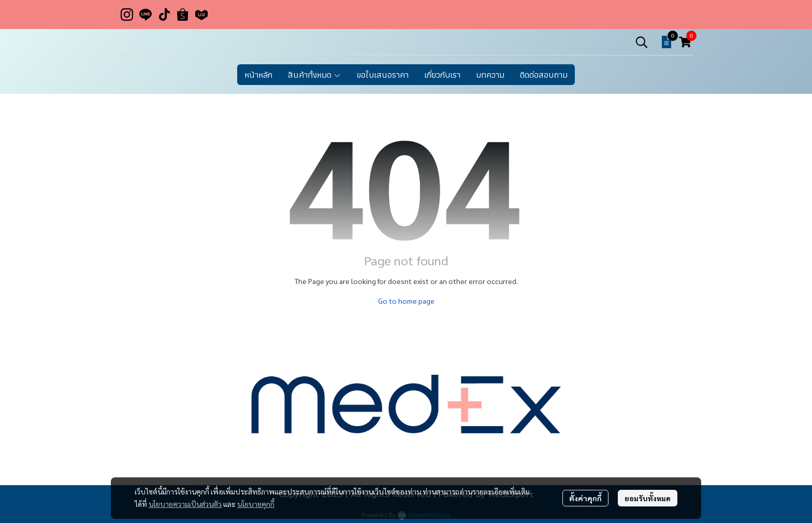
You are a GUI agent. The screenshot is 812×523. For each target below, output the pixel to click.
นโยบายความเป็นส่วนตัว (185, 504)
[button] (642, 42)
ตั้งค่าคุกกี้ (585, 498)
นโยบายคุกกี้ (256, 504)
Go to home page (406, 301)
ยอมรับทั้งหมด (648, 498)
